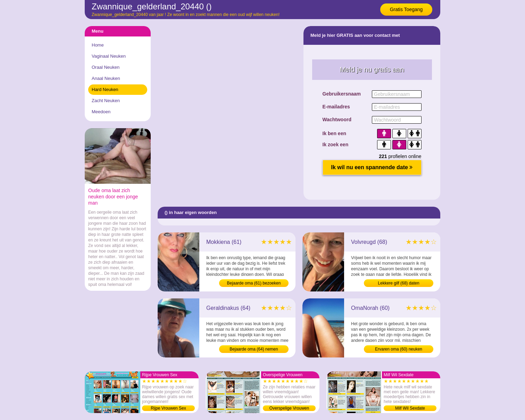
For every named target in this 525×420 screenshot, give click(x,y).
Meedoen (101, 112)
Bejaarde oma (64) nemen (254, 349)
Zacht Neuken (106, 101)
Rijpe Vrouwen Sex (168, 408)
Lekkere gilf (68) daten (398, 283)
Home (98, 45)
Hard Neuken (105, 89)
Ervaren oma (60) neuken (399, 349)
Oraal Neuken (106, 67)
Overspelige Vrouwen (289, 408)
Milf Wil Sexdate (410, 408)
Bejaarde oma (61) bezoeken (254, 283)
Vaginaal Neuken (109, 56)
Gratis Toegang (406, 9)
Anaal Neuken (106, 78)
